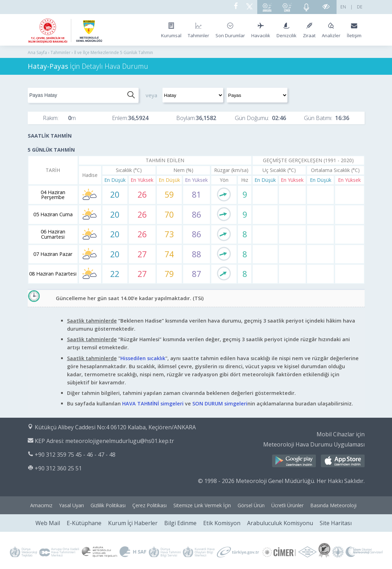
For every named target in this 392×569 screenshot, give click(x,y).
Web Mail (48, 523)
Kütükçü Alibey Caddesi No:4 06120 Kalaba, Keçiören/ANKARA (115, 427)
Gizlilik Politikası (108, 505)
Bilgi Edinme (180, 523)
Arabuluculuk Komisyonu (280, 523)
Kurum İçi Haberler (133, 523)
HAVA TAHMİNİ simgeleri (153, 403)
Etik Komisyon (222, 523)
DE (360, 7)
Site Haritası (336, 523)
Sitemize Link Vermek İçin (202, 505)
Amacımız (41, 505)
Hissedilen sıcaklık (143, 358)
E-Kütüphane (84, 523)
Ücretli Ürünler (287, 505)
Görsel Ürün (251, 505)
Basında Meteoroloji (333, 505)
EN (343, 7)
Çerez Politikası (150, 505)
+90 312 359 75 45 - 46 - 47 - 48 (75, 455)
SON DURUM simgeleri (220, 403)
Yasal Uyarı (71, 505)
